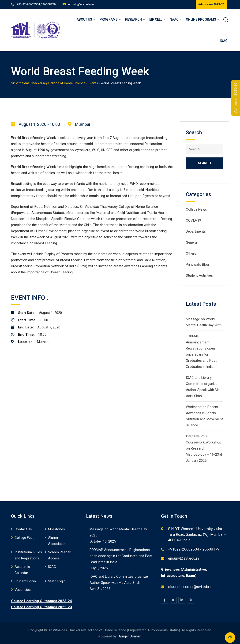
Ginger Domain (130, 636)
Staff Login (57, 581)
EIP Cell (156, 19)
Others (191, 253)
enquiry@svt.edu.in (81, 4)
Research (133, 19)
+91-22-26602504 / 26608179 (36, 4)
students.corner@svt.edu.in (190, 587)
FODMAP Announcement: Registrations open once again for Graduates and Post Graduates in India (121, 556)
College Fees (24, 538)
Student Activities (199, 275)
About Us (84, 19)
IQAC (224, 41)
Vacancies (23, 590)
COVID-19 (193, 220)
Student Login (25, 581)
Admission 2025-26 (211, 4)
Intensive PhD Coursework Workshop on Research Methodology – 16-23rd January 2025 (204, 448)
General (192, 242)
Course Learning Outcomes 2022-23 (41, 607)
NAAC (174, 19)
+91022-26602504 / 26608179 (194, 549)
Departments (196, 231)
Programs (109, 19)
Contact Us (23, 529)
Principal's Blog (197, 264)
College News (196, 209)
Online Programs (201, 19)
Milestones (56, 529)
